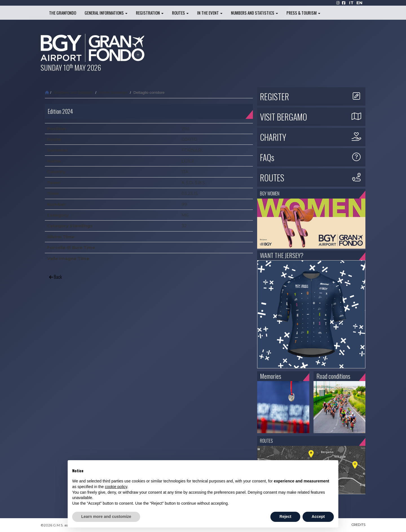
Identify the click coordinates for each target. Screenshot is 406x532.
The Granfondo (63, 13)
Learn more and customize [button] (106, 517)
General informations (106, 13)
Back (55, 277)
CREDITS (358, 525)
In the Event (210, 13)
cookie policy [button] (116, 487)
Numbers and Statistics (254, 13)
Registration (150, 13)
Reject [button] (285, 517)
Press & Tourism (303, 13)
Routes (180, 13)
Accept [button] (318, 517)
